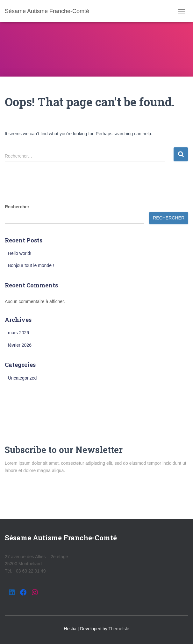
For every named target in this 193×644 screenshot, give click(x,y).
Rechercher (17, 207)
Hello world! (20, 253)
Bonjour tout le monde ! (31, 265)
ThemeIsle (119, 629)
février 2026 (20, 345)
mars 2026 (18, 333)
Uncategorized (22, 378)
